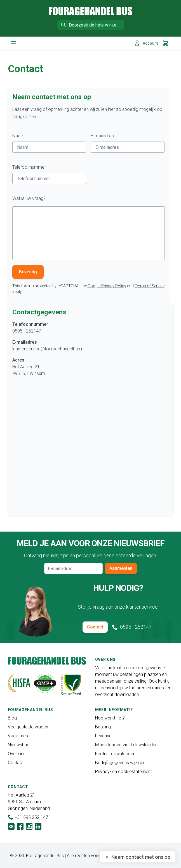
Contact (95, 627)
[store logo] (91, 11)
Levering (103, 736)
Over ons (17, 754)
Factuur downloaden (115, 754)
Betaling (103, 727)
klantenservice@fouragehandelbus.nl (48, 349)
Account (146, 43)
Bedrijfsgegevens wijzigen (120, 763)
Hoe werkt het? (110, 718)
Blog (12, 718)
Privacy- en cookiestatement (124, 772)
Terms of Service (150, 286)
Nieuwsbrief (19, 745)
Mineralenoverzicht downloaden (126, 745)
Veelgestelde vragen (28, 727)
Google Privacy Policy (107, 286)
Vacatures (18, 736)
